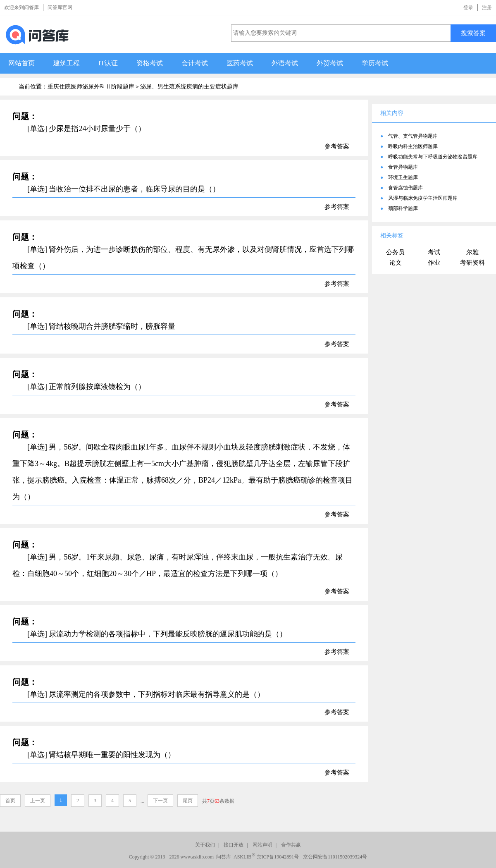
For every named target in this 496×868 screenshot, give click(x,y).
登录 (468, 7)
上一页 (38, 801)
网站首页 (21, 63)
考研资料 (472, 263)
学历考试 (375, 63)
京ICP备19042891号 (278, 857)
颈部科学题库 (403, 208)
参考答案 (337, 146)
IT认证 (108, 63)
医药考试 (240, 63)
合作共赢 (291, 845)
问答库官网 (60, 7)
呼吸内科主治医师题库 (413, 146)
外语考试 (285, 63)
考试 (434, 252)
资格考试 (150, 63)
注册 (487, 7)
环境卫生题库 (403, 177)
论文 (396, 263)
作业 (434, 263)
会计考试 (195, 63)
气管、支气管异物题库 (413, 136)
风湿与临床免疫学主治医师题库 (423, 198)
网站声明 (262, 845)
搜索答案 (473, 33)
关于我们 (205, 845)
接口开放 (234, 845)
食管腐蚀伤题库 (405, 188)
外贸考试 (330, 63)
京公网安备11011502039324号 (335, 857)
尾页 (188, 801)
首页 (10, 801)
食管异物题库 (403, 167)
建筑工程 (67, 63)
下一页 (160, 801)
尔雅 (472, 252)
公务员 (395, 252)
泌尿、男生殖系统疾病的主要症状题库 (189, 87)
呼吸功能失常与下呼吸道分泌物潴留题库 (433, 157)
